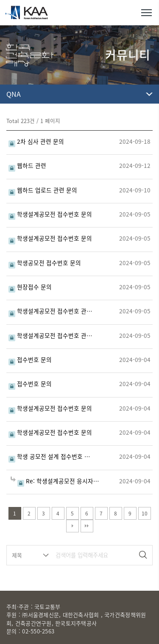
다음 (73, 526)
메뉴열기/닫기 (146, 13)
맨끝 (87, 526)
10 (145, 513)
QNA (14, 94)
